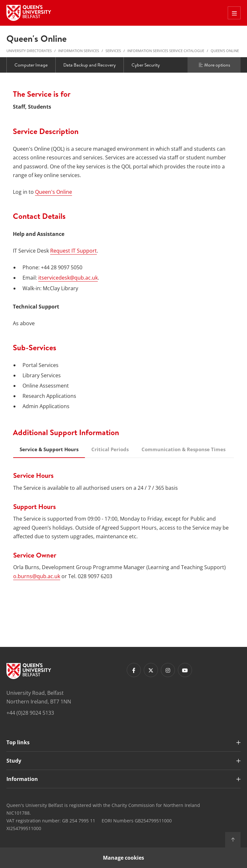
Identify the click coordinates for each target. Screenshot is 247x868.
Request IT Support (73, 251)
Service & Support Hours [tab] (49, 449)
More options (214, 65)
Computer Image (31, 65)
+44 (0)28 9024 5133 (30, 713)
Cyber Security (146, 65)
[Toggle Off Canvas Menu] (234, 13)
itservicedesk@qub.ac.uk (68, 278)
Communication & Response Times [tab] (183, 449)
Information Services (79, 51)
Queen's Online (225, 51)
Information (22, 779)
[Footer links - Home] (29, 671)
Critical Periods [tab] (110, 449)
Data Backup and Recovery (90, 65)
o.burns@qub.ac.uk (37, 576)
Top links (18, 742)
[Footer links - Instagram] (168, 670)
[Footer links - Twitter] (151, 670)
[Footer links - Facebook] (134, 670)
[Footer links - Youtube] (185, 670)
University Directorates (29, 51)
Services (113, 51)
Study (14, 761)
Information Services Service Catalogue (166, 51)
